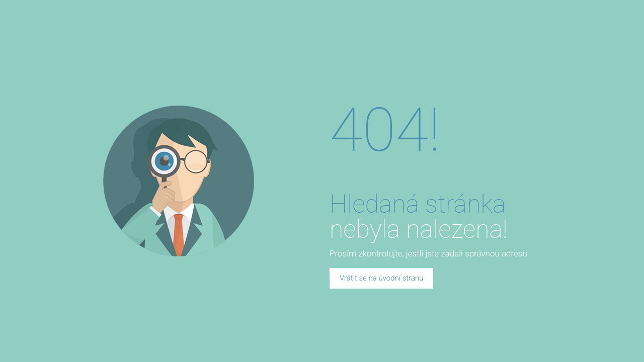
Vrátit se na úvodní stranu (381, 278)
